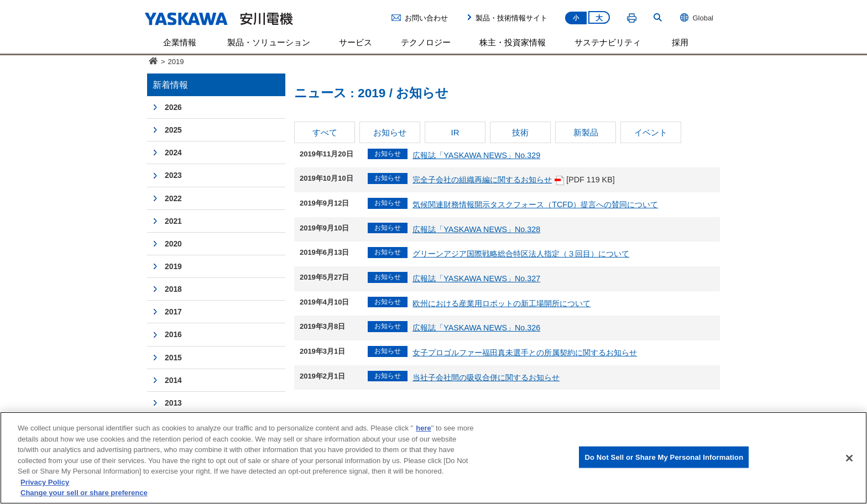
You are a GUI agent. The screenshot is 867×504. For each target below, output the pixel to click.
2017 (173, 312)
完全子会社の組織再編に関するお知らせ (488, 180)
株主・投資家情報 (513, 42)
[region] (433, 458)
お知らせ (390, 132)
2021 (173, 221)
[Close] (849, 458)
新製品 (586, 132)
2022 (173, 198)
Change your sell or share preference (84, 493)
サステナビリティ (608, 42)
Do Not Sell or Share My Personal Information (664, 457)
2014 (173, 380)
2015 (173, 358)
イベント (651, 132)
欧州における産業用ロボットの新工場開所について (502, 303)
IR (455, 132)
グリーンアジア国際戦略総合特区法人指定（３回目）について (521, 254)
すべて (325, 132)
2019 (173, 266)
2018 (173, 289)
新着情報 (170, 85)
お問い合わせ (426, 18)
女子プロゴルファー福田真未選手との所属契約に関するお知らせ (525, 353)
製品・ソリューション (269, 42)
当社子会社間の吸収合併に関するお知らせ (486, 377)
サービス (356, 42)
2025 (173, 130)
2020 (173, 244)
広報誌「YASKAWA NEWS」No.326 (476, 328)
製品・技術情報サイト (511, 18)
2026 (173, 107)
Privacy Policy (45, 482)
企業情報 (180, 42)
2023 (173, 175)
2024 (173, 153)
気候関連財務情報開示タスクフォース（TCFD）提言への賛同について (535, 204)
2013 (173, 403)
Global (696, 18)
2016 (173, 334)
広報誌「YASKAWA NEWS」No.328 (476, 229)
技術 (520, 132)
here (423, 428)
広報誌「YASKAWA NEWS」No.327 (476, 279)
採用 (680, 42)
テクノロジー (426, 42)
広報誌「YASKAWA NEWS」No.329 (476, 155)
